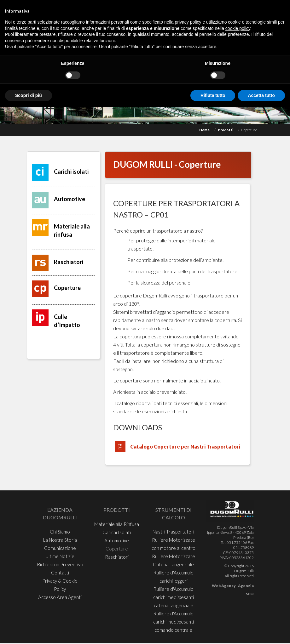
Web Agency (224, 586)
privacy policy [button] (188, 22)
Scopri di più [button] (29, 95)
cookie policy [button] (238, 28)
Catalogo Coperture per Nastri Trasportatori (185, 446)
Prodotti (226, 130)
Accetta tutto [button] (261, 95)
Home (204, 130)
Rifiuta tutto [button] (213, 95)
